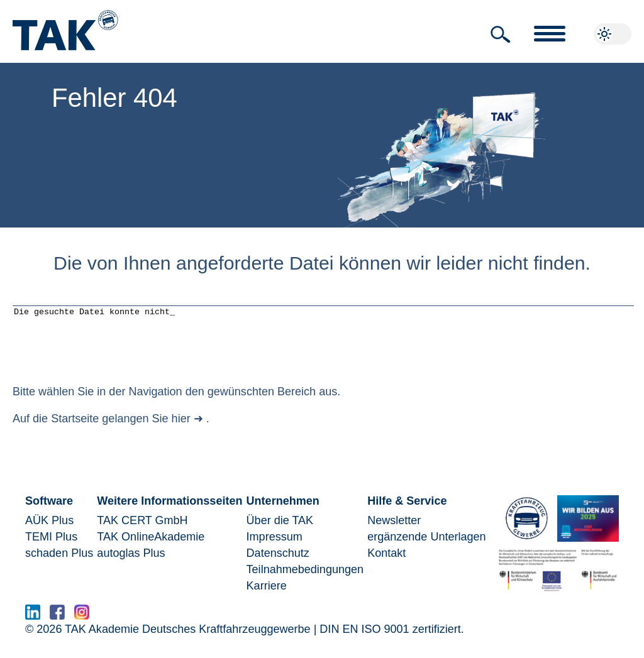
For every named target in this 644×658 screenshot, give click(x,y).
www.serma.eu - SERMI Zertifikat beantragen (213, 625)
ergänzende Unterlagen (426, 546)
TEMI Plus (51, 546)
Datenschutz (278, 562)
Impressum (275, 546)
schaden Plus (59, 562)
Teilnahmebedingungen (305, 579)
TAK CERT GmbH (142, 530)
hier (181, 428)
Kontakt (386, 562)
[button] (501, 35)
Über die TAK (280, 530)
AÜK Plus (49, 530)
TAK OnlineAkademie (151, 546)
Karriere (267, 595)
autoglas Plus (131, 562)
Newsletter (394, 530)
